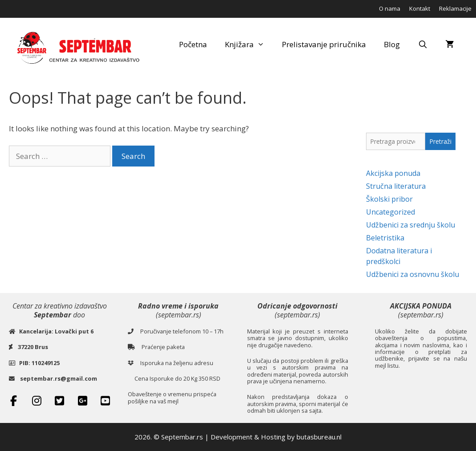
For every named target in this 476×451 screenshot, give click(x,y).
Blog (392, 44)
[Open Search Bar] (423, 45)
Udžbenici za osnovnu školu (413, 274)
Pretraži (440, 141)
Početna (193, 44)
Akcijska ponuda (393, 173)
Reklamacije (455, 8)
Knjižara (249, 45)
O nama (390, 8)
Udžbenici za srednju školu (411, 225)
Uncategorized (391, 212)
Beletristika (385, 238)
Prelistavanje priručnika (324, 44)
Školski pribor (389, 199)
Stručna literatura (396, 186)
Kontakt (420, 8)
